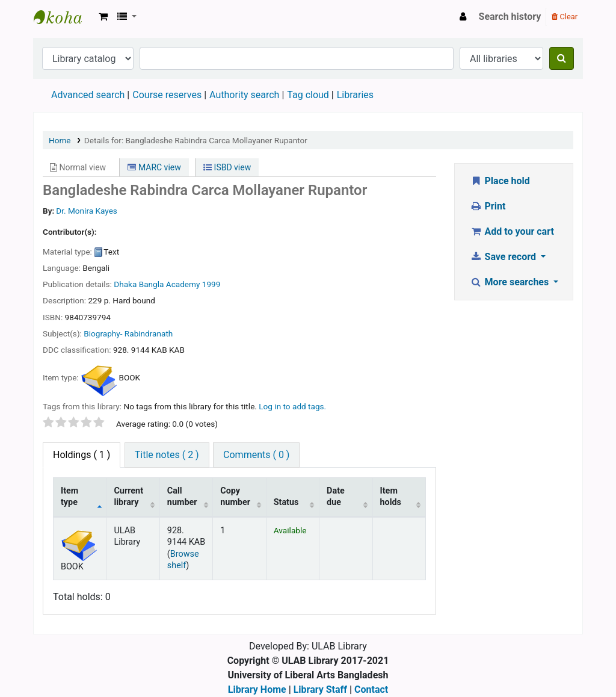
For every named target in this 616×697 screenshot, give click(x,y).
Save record (504, 257)
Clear (565, 17)
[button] (103, 17)
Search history (510, 17)
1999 (211, 284)
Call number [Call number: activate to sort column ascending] (182, 497)
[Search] (562, 58)
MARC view (154, 167)
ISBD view (227, 167)
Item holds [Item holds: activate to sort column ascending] (391, 497)
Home (60, 140)
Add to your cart (512, 231)
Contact (371, 689)
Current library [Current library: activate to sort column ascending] (128, 497)
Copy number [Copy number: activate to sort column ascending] (235, 497)
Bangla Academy (170, 284)
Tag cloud (308, 95)
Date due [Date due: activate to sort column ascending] (336, 497)
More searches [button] (510, 282)
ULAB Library (64, 17)
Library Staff (320, 689)
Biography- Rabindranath (128, 333)
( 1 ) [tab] (82, 455)
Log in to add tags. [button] (292, 406)
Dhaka (125, 284)
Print (488, 206)
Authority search (244, 95)
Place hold (500, 181)
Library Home (257, 689)
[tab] (167, 455)
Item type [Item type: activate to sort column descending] (69, 497)
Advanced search (88, 95)
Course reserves (167, 95)
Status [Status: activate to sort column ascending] (286, 502)
